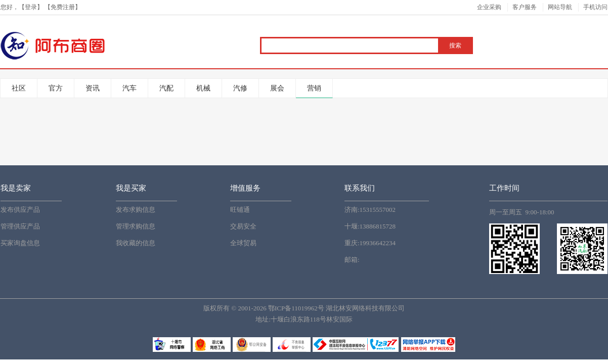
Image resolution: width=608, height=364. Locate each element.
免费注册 (63, 7)
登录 (31, 7)
